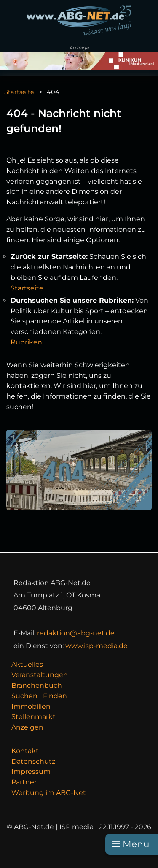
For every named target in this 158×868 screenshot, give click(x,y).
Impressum (31, 772)
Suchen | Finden (39, 696)
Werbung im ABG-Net (49, 793)
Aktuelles (27, 664)
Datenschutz (33, 761)
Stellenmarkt (33, 717)
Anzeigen (27, 727)
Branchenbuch (37, 685)
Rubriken (26, 342)
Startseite (19, 92)
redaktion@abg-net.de (76, 633)
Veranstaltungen (40, 675)
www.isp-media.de (96, 646)
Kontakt (25, 751)
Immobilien (31, 707)
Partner (24, 782)
